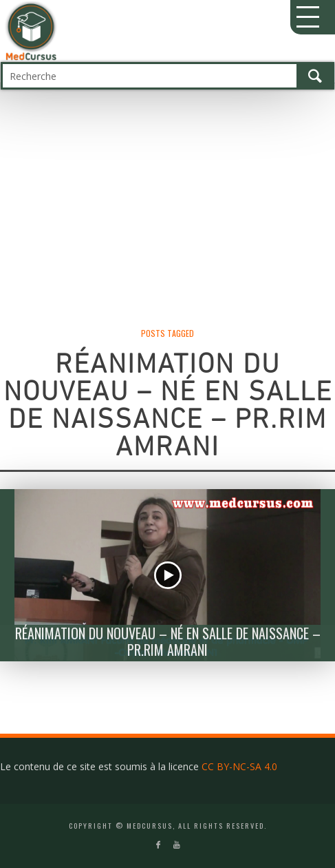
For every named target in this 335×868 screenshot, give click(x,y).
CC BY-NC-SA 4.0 (239, 766)
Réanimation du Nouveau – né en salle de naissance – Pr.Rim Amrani (168, 641)
